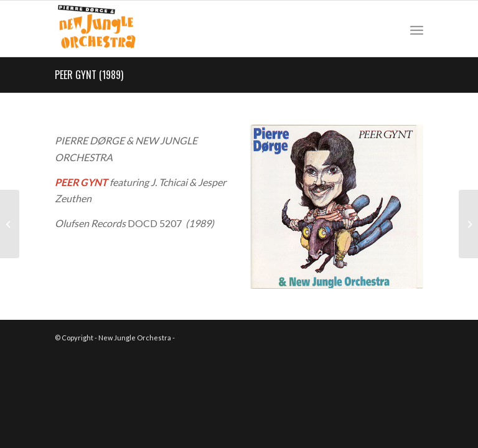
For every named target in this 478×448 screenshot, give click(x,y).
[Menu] (417, 29)
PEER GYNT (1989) (89, 75)
